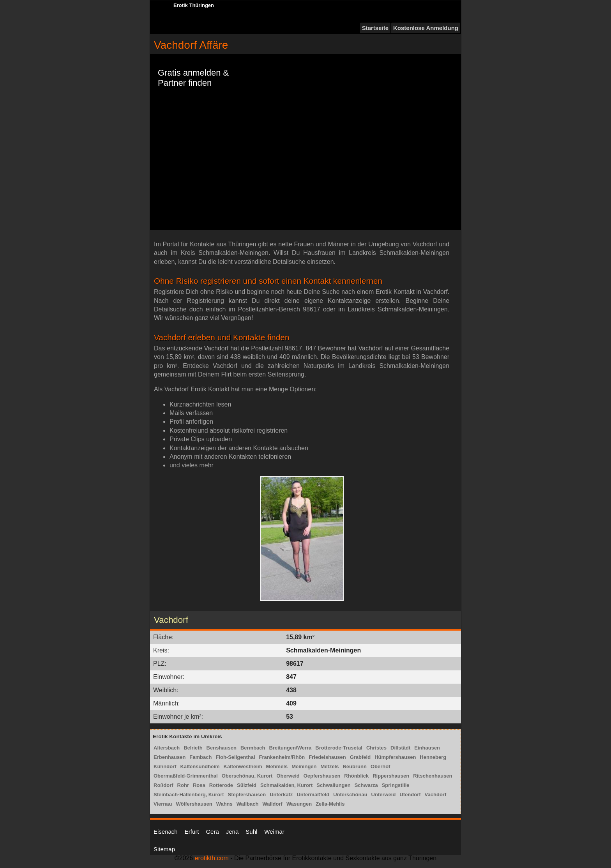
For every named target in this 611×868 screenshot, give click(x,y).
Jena (232, 832)
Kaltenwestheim (243, 766)
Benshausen (222, 748)
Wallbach (248, 804)
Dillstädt (400, 748)
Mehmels (277, 766)
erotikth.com (212, 858)
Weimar (274, 832)
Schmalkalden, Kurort (286, 785)
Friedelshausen (327, 757)
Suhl (251, 832)
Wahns (224, 804)
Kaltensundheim (200, 766)
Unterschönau (350, 795)
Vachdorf (436, 795)
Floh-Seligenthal (235, 757)
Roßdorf (163, 785)
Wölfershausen (194, 804)
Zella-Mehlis (330, 804)
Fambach (200, 757)
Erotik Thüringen (194, 5)
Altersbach (167, 748)
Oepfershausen (322, 776)
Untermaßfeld (313, 795)
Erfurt (192, 832)
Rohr (183, 785)
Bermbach (253, 748)
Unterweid (384, 795)
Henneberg (433, 757)
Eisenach (166, 832)
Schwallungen (333, 785)
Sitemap (164, 849)
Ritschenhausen (433, 776)
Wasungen (299, 804)
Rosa (199, 785)
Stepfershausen (247, 795)
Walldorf (272, 804)
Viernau (163, 804)
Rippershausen (391, 776)
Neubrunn (354, 766)
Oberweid (288, 776)
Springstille (396, 785)
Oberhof (381, 766)
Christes (376, 748)
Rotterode (221, 785)
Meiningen (304, 766)
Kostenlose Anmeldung (426, 28)
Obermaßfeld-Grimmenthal (186, 776)
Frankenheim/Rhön (282, 757)
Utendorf (410, 795)
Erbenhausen (170, 757)
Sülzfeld (247, 785)
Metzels (330, 766)
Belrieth (193, 748)
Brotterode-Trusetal (339, 748)
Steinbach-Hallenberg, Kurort (189, 795)
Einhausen (427, 748)
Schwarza (366, 785)
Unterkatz (281, 795)
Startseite (375, 28)
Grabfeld (360, 757)
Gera (212, 832)
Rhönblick (356, 776)
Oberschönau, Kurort (247, 776)
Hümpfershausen (395, 757)
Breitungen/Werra (290, 748)
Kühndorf (165, 766)
